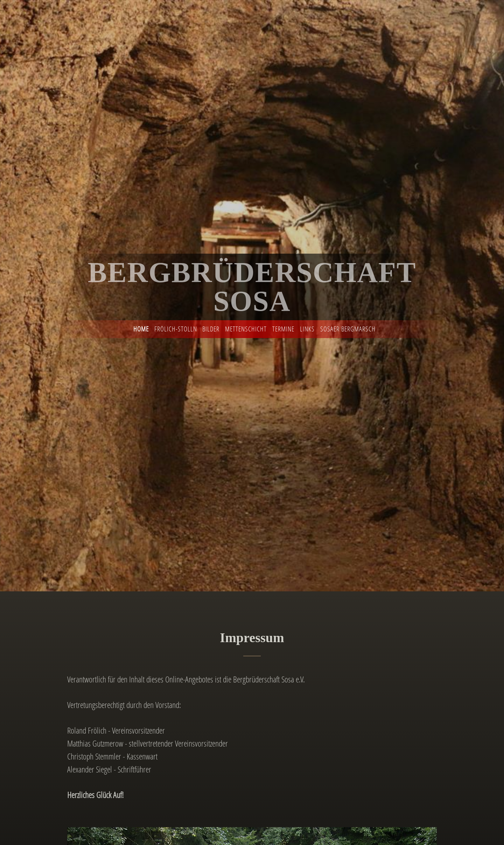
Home (141, 329)
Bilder (211, 329)
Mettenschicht (246, 329)
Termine (283, 329)
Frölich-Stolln (176, 329)
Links (307, 329)
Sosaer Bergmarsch (348, 329)
